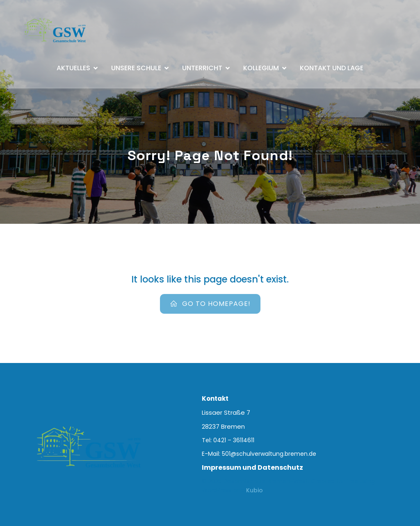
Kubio (255, 490)
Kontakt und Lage (332, 68)
